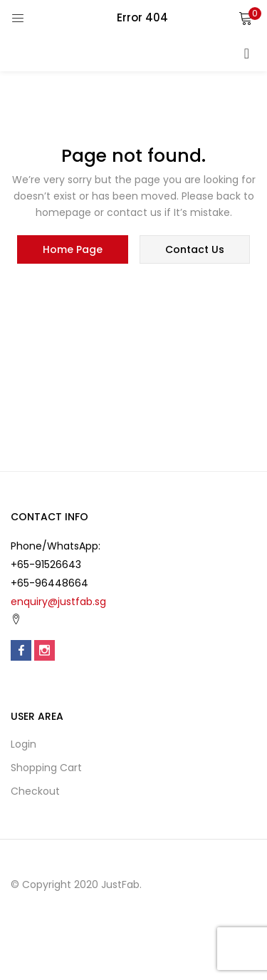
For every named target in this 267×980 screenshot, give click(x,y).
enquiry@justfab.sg (58, 602)
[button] (246, 18)
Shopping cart (46, 768)
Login (23, 744)
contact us (195, 249)
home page (73, 249)
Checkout (35, 791)
